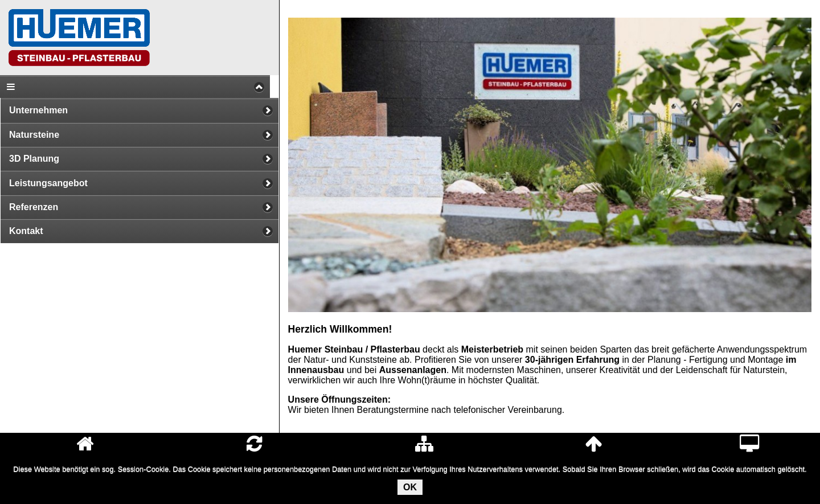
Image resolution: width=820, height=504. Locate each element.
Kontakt (26, 231)
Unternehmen (38, 110)
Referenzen (34, 207)
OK (410, 487)
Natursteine (34, 135)
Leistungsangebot (48, 183)
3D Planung (34, 159)
